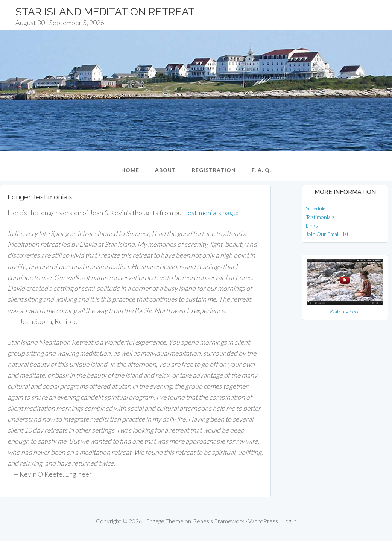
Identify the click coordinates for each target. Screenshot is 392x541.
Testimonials (320, 217)
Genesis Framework (218, 521)
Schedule (316, 208)
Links (312, 226)
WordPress (263, 521)
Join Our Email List (327, 234)
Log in (289, 521)
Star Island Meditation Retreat (105, 12)
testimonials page (211, 213)
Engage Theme (165, 521)
